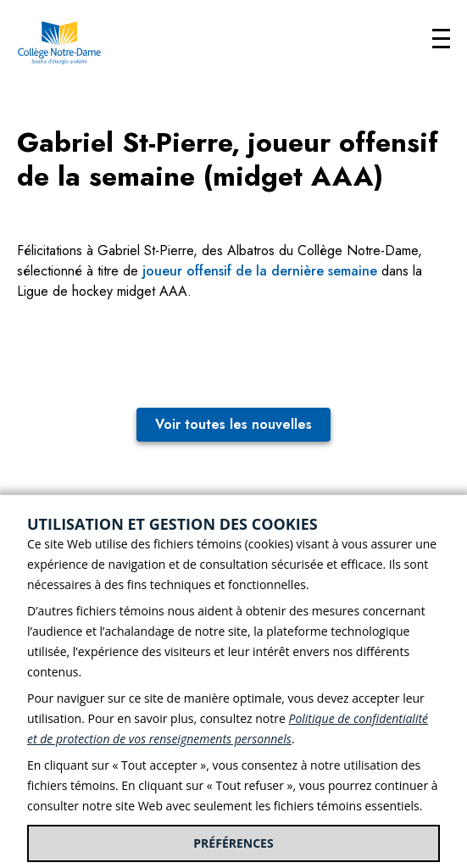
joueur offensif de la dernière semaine (260, 271)
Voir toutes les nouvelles (233, 424)
